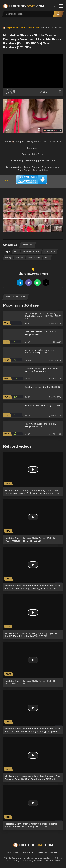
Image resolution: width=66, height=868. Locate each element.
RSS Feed (54, 853)
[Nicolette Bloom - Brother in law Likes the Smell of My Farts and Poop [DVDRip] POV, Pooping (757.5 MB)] (33, 760)
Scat (47, 257)
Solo (16, 251)
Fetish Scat (33, 28)
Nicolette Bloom (31, 251)
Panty (8, 257)
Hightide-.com (27, 6)
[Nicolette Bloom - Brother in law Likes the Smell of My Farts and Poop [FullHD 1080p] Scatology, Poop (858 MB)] (33, 712)
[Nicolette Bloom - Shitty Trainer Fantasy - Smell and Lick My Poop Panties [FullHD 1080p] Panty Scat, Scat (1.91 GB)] (33, 474)
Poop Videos (34, 257)
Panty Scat (50, 251)
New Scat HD (28, 853)
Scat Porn (13, 853)
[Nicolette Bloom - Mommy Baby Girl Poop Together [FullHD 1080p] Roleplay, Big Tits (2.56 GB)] (33, 617)
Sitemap (42, 853)
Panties (20, 257)
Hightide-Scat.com (16, 28)
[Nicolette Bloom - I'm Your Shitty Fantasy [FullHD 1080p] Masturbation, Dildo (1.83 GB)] (33, 521)
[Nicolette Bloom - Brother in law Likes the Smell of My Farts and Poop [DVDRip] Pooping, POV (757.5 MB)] (33, 569)
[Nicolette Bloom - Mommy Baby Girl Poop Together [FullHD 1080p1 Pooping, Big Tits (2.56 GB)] (33, 807)
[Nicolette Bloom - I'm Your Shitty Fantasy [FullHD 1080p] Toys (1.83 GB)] (33, 664)
